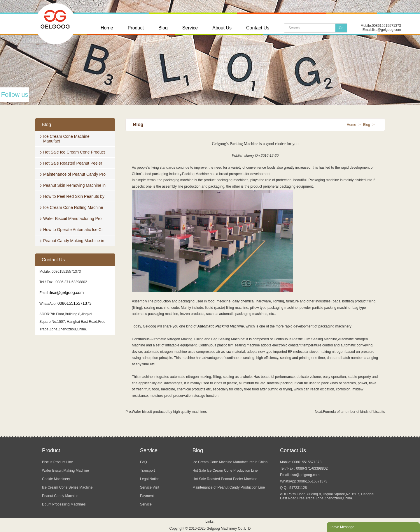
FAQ (143, 462)
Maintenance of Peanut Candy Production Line (229, 487)
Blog (163, 28)
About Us (222, 28)
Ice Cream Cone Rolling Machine (73, 207)
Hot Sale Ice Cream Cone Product (74, 152)
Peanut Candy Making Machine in (74, 241)
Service (190, 28)
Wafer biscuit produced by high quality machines (169, 412)
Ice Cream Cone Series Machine (67, 487)
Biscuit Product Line (57, 462)
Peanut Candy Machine (60, 496)
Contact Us (258, 28)
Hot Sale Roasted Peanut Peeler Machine (225, 479)
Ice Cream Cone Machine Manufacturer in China (230, 462)
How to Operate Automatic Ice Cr (73, 230)
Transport (147, 471)
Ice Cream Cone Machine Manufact (66, 139)
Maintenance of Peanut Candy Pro (74, 174)
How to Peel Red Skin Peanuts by (74, 196)
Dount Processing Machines (64, 504)
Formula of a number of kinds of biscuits (354, 412)
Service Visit (150, 487)
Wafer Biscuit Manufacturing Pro (72, 219)
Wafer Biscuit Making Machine (65, 471)
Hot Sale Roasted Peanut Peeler (73, 163)
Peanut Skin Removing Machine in (74, 185)
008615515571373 (386, 26)
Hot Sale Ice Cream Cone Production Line (225, 471)
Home (107, 28)
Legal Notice (150, 479)
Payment (147, 496)
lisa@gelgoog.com (387, 30)
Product (136, 28)
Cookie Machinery (56, 479)
